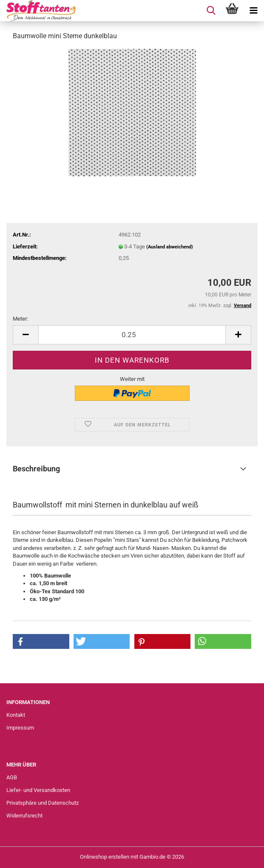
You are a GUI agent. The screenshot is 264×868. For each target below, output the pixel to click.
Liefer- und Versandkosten (38, 790)
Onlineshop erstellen (105, 857)
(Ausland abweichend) (170, 247)
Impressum (20, 728)
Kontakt (16, 715)
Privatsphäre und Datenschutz (43, 803)
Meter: (20, 319)
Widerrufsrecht (24, 816)
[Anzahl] (132, 335)
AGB (12, 777)
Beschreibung (36, 469)
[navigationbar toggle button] (253, 11)
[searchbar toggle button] (211, 11)
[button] (26, 335)
